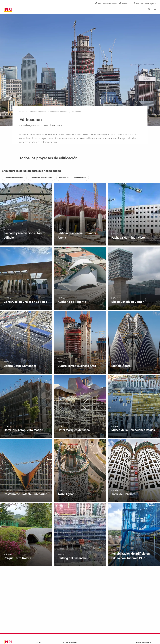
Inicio (22, 112)
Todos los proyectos (37, 112)
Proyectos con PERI (59, 112)
